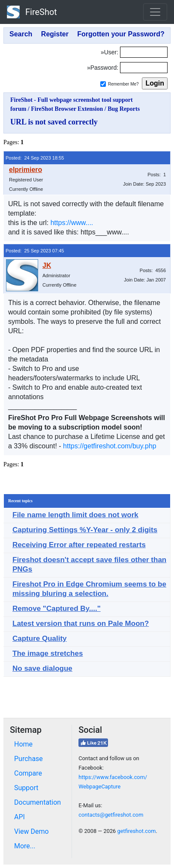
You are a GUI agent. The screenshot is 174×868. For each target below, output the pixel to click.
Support (26, 788)
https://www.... (72, 223)
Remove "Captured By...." (57, 609)
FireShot (32, 12)
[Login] (144, 52)
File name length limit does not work (75, 515)
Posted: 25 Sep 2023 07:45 (35, 251)
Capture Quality (40, 638)
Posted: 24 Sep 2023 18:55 (35, 158)
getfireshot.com (136, 831)
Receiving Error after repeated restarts (79, 545)
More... (25, 846)
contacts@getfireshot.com (111, 815)
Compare (28, 773)
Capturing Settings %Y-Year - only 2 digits (85, 530)
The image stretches (48, 653)
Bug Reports (124, 109)
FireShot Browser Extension (67, 109)
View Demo (31, 831)
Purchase (28, 759)
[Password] (144, 68)
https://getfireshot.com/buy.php (110, 446)
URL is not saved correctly (54, 122)
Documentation (37, 802)
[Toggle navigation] (155, 12)
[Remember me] (103, 84)
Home (23, 744)
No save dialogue (42, 668)
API (19, 817)
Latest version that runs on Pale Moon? (81, 624)
